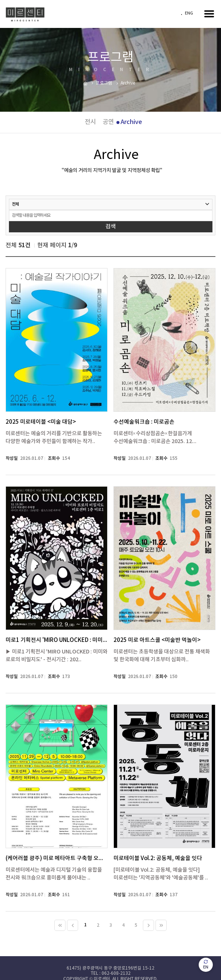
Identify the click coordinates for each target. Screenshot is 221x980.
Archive (131, 122)
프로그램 (104, 83)
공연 (108, 122)
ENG (189, 13)
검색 (111, 227)
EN (206, 965)
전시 (90, 122)
